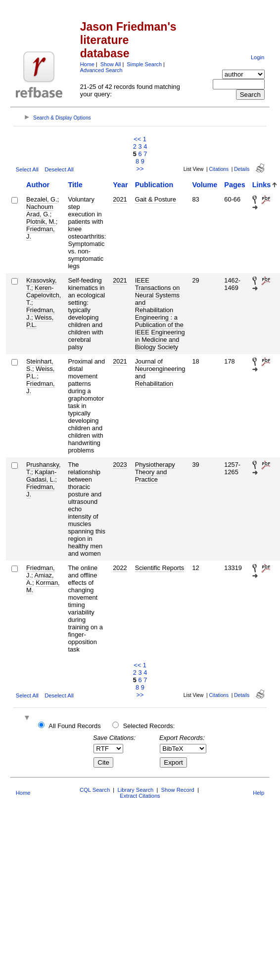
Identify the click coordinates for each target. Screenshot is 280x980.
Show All (111, 64)
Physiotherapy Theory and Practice (155, 472)
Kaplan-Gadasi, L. (41, 476)
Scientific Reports (160, 568)
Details (242, 169)
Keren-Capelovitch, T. (44, 295)
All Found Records (74, 726)
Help (258, 793)
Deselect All (59, 169)
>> (140, 169)
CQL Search (95, 790)
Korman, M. (43, 586)
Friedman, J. (41, 233)
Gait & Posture (156, 199)
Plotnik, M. (41, 222)
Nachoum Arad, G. (40, 210)
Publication (154, 185)
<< (137, 139)
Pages (234, 185)
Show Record (178, 790)
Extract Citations (140, 796)
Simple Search (144, 64)
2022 (120, 568)
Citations (219, 169)
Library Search (135, 790)
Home (87, 64)
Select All (27, 169)
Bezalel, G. (42, 199)
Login (257, 57)
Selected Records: (149, 726)
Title (75, 185)
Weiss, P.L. (40, 321)
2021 (120, 199)
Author (38, 185)
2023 (120, 465)
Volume (205, 185)
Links (262, 185)
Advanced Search (101, 70)
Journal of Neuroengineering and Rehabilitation (160, 372)
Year (120, 185)
